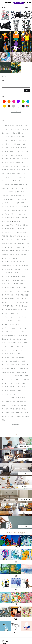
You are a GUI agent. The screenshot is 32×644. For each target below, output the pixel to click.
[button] (16, 112)
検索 (27, 90)
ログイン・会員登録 (19, 3)
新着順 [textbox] (26, 7)
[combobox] (27, 7)
